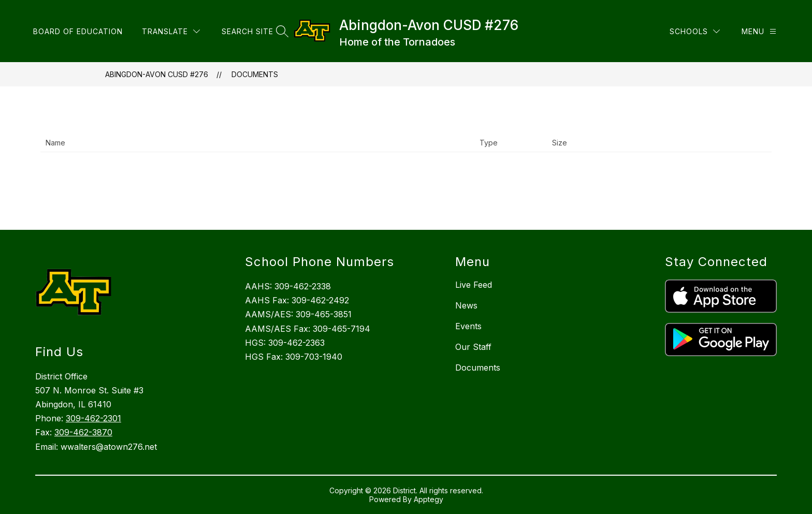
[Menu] (759, 31)
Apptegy (429, 499)
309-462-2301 (93, 418)
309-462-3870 (83, 432)
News (466, 305)
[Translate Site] (171, 31)
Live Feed (474, 285)
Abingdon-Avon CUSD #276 (157, 74)
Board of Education (78, 31)
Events (468, 326)
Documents (255, 74)
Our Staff (473, 347)
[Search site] (254, 31)
